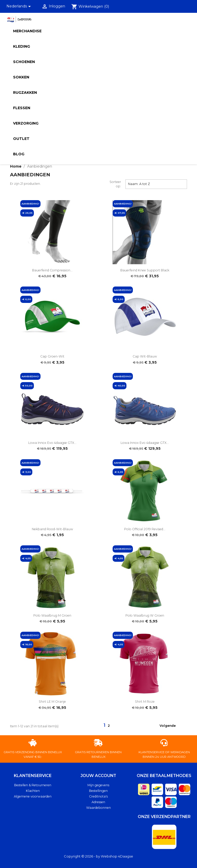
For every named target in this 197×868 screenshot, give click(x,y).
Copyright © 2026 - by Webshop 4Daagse (98, 856)
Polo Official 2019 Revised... (145, 529)
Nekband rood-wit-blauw (52, 529)
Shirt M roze (145, 702)
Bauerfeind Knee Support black (145, 270)
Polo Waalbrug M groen (52, 615)
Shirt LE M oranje (52, 702)
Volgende (171, 726)
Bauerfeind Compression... (52, 270)
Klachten (33, 791)
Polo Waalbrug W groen (145, 615)
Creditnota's (98, 796)
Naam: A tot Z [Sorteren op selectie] (156, 184)
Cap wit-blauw (145, 356)
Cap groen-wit (52, 356)
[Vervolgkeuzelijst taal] (20, 6)
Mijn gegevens (98, 785)
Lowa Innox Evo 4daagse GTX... (52, 443)
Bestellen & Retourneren (33, 785)
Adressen (98, 802)
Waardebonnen (98, 808)
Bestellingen (98, 791)
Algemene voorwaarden (33, 796)
